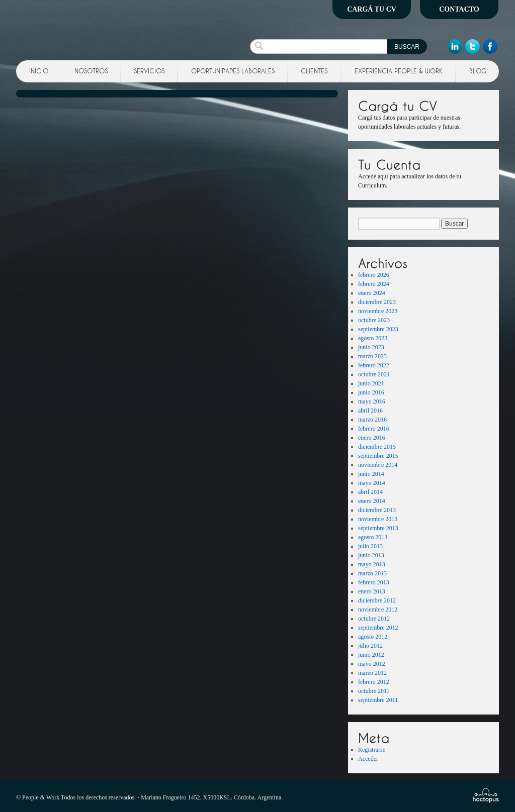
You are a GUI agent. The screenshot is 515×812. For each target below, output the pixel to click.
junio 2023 (371, 347)
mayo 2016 (372, 401)
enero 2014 (372, 501)
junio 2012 (371, 655)
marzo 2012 (372, 673)
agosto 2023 (373, 338)
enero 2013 (372, 591)
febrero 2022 (374, 365)
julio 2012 (370, 646)
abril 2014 (370, 492)
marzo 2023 (372, 356)
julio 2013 (370, 546)
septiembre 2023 (378, 329)
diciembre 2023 (377, 302)
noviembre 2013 (378, 519)
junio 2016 (371, 392)
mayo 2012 (372, 664)
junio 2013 (371, 555)
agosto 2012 (373, 637)
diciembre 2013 (377, 510)
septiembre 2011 (378, 700)
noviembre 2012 (378, 610)
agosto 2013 (373, 537)
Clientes (314, 71)
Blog (478, 71)
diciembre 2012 (377, 600)
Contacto (459, 9)
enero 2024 (372, 293)
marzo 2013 (372, 573)
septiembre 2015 (378, 456)
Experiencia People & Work (399, 71)
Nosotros (91, 71)
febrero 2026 (374, 275)
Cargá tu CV (372, 9)
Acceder (368, 759)
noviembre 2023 (378, 311)
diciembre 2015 (377, 447)
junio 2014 (371, 474)
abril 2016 (370, 411)
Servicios (149, 71)
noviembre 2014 (378, 465)
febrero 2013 (374, 582)
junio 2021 (371, 383)
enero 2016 (372, 438)
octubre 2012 (374, 619)
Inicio (39, 71)
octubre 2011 (374, 691)
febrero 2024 (374, 284)
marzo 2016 (372, 420)
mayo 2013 (372, 564)
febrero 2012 (374, 682)
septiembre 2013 (378, 528)
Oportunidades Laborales (233, 71)
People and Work (88, 28)
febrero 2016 (374, 429)
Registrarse (372, 750)
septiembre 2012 (378, 628)
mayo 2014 (372, 483)
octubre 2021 (374, 374)
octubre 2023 (374, 320)
